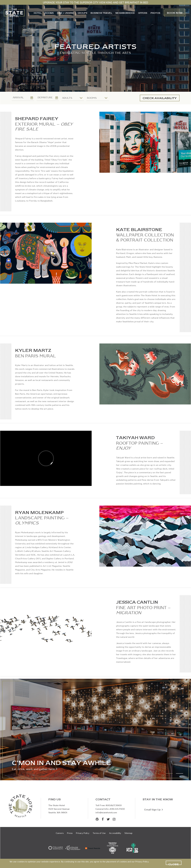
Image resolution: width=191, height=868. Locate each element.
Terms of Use (99, 833)
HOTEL (38, 13)
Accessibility (115, 833)
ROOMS (49, 13)
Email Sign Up (154, 809)
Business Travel (101, 13)
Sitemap (128, 833)
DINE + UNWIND (66, 13)
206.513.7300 (117, 809)
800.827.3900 (114, 806)
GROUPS (82, 13)
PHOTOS (155, 13)
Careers (60, 833)
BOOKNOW (175, 13)
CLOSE (174, 864)
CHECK (160, 98)
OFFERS (143, 13)
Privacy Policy (142, 862)
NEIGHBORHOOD (125, 13)
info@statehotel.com (106, 813)
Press (70, 833)
